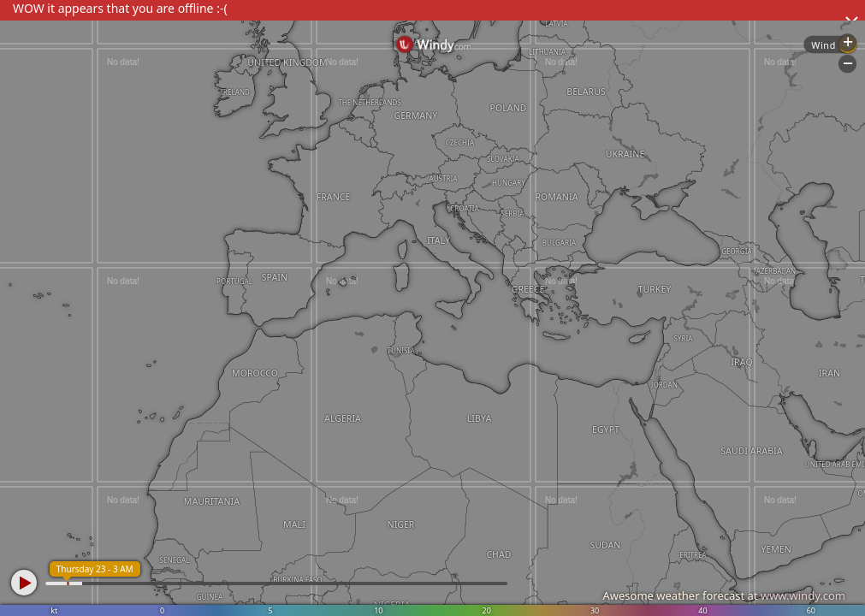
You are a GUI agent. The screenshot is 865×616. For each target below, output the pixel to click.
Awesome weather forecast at (724, 595)
